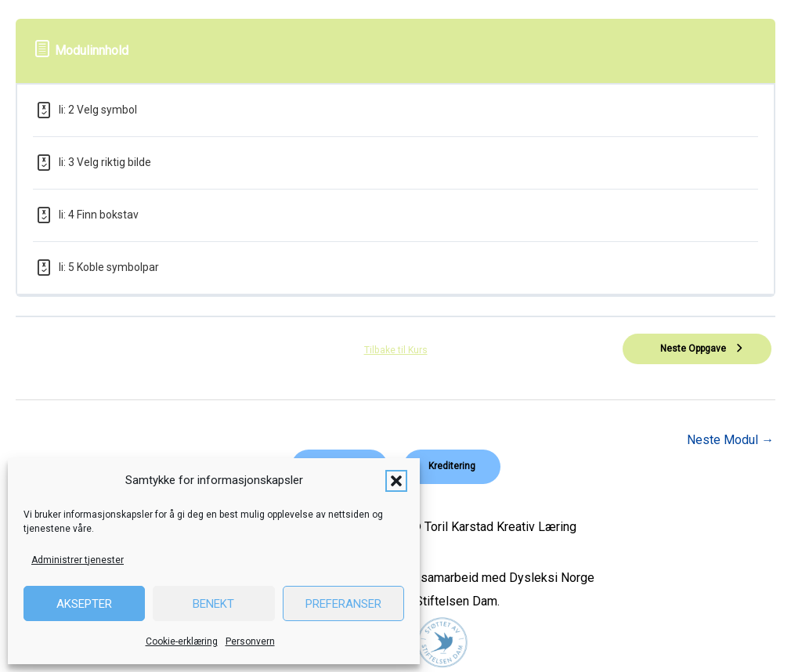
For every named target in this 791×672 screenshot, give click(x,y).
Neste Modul (730, 440)
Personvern (250, 641)
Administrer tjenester (78, 560)
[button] (396, 481)
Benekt (213, 604)
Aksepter (84, 604)
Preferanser (343, 604)
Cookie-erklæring (182, 641)
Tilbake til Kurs (395, 350)
